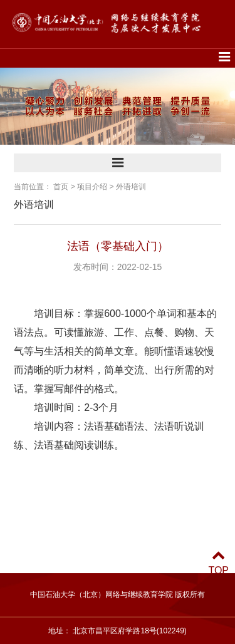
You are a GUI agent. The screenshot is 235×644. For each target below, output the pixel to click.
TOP (218, 563)
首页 (61, 187)
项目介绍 (92, 187)
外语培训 (131, 187)
